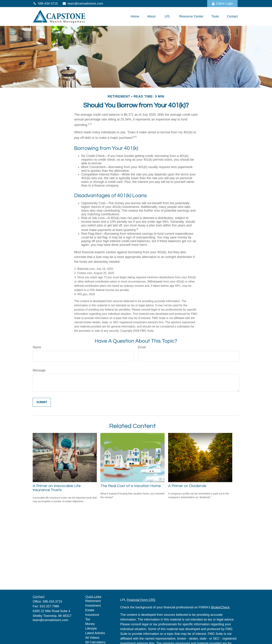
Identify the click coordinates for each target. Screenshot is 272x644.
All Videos (92, 638)
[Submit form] (42, 402)
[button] (135, 17)
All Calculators (95, 642)
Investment (93, 606)
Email (142, 347)
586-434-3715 (45, 4)
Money (90, 624)
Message (39, 370)
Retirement (93, 601)
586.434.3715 (52, 602)
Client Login (222, 4)
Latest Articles (95, 633)
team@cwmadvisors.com (83, 4)
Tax (88, 619)
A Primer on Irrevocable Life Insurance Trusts (57, 488)
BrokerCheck (220, 607)
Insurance (92, 615)
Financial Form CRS (141, 600)
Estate (90, 610)
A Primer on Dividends (187, 486)
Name (37, 347)
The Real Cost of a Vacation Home (131, 486)
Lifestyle (91, 628)
